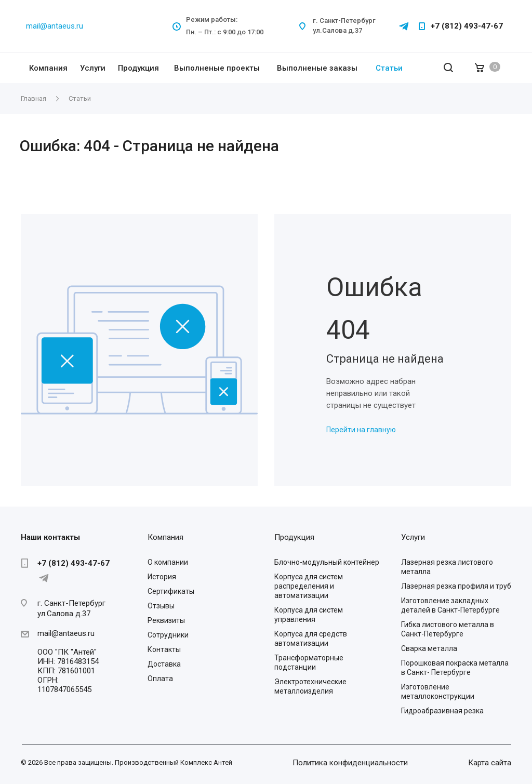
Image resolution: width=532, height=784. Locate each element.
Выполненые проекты (217, 68)
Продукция (138, 68)
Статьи (389, 68)
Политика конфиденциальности (350, 763)
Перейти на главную (361, 430)
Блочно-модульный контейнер (327, 562)
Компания (48, 68)
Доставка (164, 664)
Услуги (93, 68)
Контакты (164, 649)
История (162, 577)
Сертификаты (171, 591)
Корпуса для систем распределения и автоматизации (309, 586)
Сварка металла (429, 648)
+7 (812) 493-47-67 (467, 26)
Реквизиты (166, 620)
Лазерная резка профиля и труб (456, 586)
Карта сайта (490, 763)
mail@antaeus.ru (55, 26)
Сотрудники (168, 635)
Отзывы (161, 606)
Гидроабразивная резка (442, 711)
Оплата (160, 679)
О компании (168, 562)
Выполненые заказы (317, 68)
